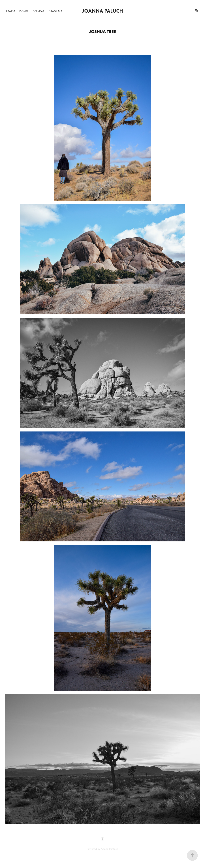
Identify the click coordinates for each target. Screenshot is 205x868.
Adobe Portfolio (109, 849)
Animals (39, 11)
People (11, 11)
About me (55, 11)
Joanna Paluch (102, 11)
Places (24, 11)
